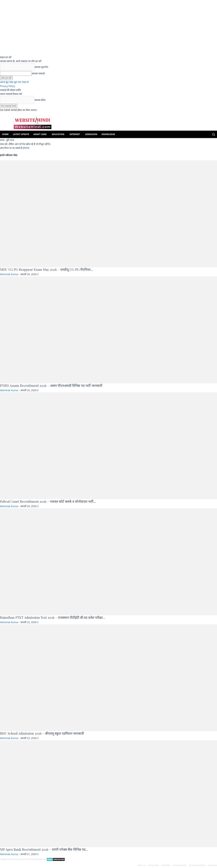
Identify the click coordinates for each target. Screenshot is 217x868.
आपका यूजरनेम (41, 67)
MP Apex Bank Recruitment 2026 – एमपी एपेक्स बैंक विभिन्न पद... (44, 849)
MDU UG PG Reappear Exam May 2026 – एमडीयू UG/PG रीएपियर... (47, 269)
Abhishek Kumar (9, 274)
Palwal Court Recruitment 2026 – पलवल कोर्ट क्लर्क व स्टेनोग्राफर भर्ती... (48, 501)
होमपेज (26, 148)
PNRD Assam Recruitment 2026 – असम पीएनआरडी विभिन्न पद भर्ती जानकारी (51, 385)
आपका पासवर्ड (38, 73)
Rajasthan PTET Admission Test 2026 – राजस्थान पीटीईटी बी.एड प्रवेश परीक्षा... (53, 617)
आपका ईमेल (40, 100)
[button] (213, 134)
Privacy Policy (8, 86)
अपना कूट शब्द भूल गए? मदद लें (14, 82)
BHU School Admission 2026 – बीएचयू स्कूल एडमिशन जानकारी (42, 733)
